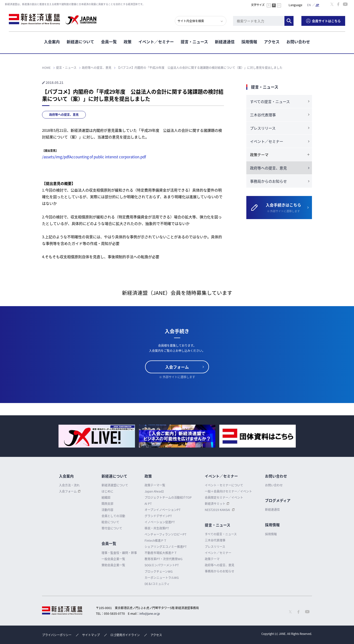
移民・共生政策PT (157, 528)
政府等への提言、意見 (64, 115)
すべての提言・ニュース (270, 102)
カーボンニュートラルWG (162, 578)
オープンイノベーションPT (162, 510)
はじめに (107, 491)
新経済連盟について (115, 485)
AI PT (148, 504)
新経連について (80, 42)
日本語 (317, 5)
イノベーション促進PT (160, 522)
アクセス (272, 42)
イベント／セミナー (156, 42)
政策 (128, 42)
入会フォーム (177, 367)
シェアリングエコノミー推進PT (166, 547)
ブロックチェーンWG (159, 571)
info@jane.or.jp (150, 614)
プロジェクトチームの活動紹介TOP (168, 497)
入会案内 (52, 42)
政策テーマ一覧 (155, 485)
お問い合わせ (298, 42)
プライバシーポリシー (57, 635)
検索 (289, 21)
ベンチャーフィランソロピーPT (165, 534)
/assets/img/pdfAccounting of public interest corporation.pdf (94, 157)
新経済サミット (215, 504)
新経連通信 (225, 42)
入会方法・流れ (69, 485)
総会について (110, 522)
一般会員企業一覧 (113, 559)
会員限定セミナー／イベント (224, 497)
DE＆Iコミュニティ (157, 584)
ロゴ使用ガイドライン (125, 635)
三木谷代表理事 (263, 115)
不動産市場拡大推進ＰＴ (161, 553)
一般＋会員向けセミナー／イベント (228, 491)
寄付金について (112, 528)
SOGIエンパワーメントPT (162, 565)
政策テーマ (212, 559)
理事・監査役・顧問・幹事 (119, 553)
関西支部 (107, 504)
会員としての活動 (113, 516)
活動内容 (107, 510)
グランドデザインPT (158, 516)
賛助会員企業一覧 (113, 565)
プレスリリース (263, 128)
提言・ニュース (194, 42)
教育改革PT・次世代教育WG (163, 559)
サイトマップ (91, 635)
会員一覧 (109, 42)
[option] (97, 436)
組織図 (106, 497)
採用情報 (249, 42)
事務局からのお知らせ (268, 181)
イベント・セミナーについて (224, 485)
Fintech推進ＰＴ (156, 540)
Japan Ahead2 (154, 491)
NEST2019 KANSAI (218, 510)
